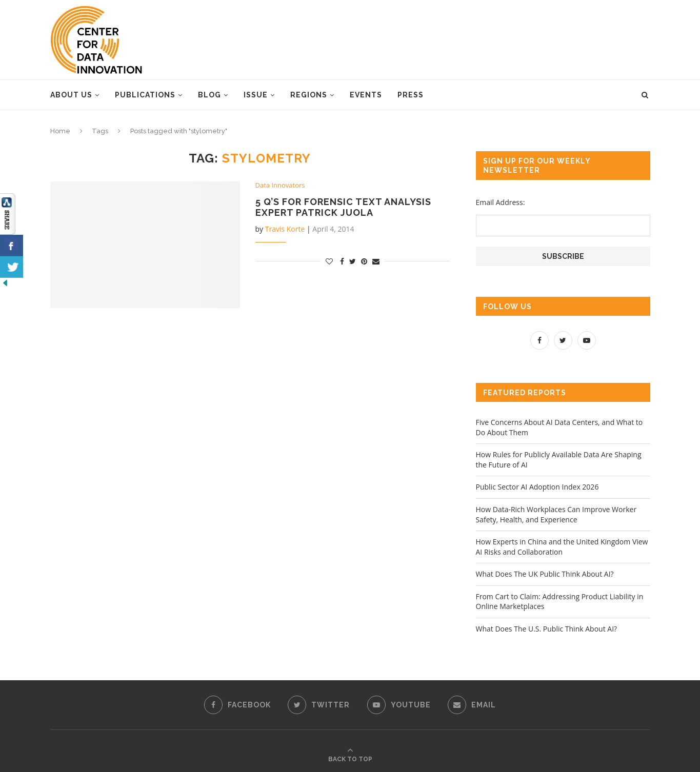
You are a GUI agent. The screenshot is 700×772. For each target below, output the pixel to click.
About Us (71, 95)
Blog (209, 95)
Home (60, 131)
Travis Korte (285, 229)
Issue (256, 95)
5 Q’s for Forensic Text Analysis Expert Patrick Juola (343, 207)
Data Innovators (280, 186)
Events (366, 95)
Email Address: (501, 202)
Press (411, 95)
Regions (309, 95)
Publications (145, 95)
